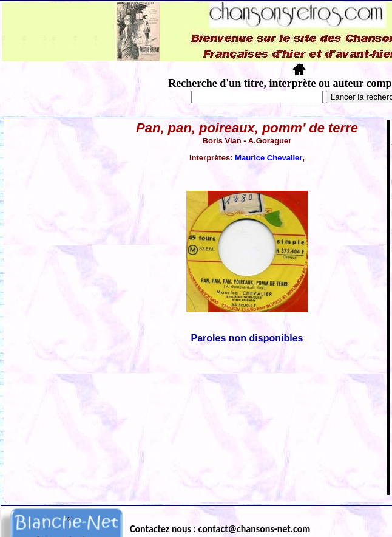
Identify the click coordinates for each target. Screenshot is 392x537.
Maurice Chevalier (269, 158)
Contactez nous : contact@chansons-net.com (220, 529)
